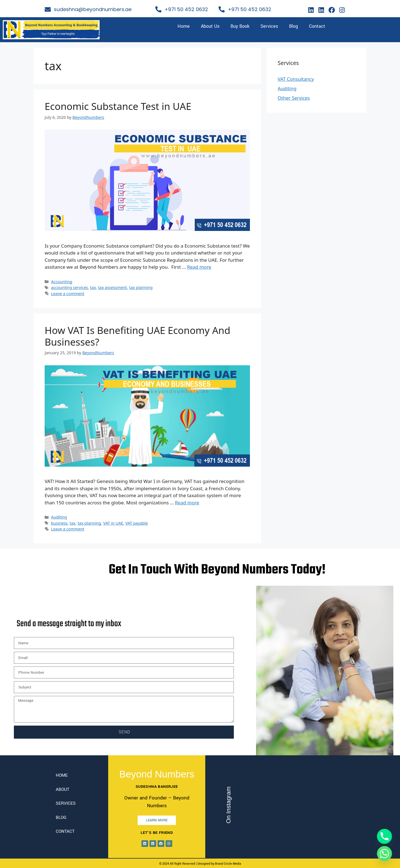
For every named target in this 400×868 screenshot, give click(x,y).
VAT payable (137, 523)
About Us (210, 26)
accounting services (69, 287)
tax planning (141, 287)
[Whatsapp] (384, 854)
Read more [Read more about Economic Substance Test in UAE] (199, 267)
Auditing (59, 517)
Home (184, 26)
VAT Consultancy (296, 79)
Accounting (62, 282)
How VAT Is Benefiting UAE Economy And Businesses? (137, 336)
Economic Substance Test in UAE (118, 106)
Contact (317, 26)
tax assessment (112, 287)
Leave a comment (68, 294)
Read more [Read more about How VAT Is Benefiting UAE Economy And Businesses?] (187, 503)
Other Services (294, 98)
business (59, 523)
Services (269, 26)
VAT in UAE (113, 523)
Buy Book (240, 26)
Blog (293, 26)
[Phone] (384, 836)
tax (93, 287)
